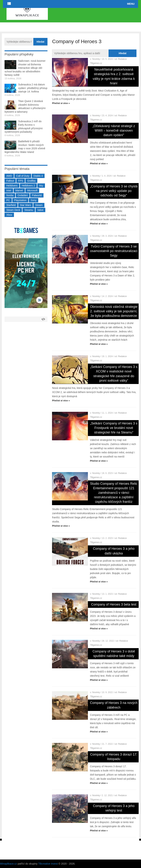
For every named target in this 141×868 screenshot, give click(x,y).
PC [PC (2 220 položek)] (8, 200)
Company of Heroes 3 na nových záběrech (114, 705)
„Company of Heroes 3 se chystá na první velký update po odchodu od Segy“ (114, 191)
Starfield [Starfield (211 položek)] (11, 205)
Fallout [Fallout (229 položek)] (10, 181)
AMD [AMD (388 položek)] (9, 176)
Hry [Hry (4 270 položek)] (41, 186)
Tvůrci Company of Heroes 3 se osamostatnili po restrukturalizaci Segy (114, 251)
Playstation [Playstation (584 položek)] (20, 200)
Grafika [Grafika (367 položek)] (31, 181)
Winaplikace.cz (8, 864)
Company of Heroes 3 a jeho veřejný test (114, 808)
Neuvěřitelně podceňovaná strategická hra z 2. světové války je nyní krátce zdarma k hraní (114, 76)
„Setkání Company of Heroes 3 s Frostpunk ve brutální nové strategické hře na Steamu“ (114, 428)
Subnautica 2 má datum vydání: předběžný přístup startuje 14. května (33, 88)
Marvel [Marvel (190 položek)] (19, 190)
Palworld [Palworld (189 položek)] (37, 195)
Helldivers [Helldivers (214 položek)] (12, 186)
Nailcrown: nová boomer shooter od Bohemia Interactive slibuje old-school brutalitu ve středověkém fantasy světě (25, 68)
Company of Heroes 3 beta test (114, 604)
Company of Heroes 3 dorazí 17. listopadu (114, 757)
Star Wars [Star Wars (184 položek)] (26, 205)
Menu (131, 4)
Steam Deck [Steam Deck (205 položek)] (13, 210)
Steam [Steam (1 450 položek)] (39, 205)
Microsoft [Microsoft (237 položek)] (32, 190)
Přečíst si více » (61, 103)
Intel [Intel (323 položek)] (9, 190)
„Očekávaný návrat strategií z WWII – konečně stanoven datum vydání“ (114, 131)
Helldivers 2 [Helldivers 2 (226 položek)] (28, 186)
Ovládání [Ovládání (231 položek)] (23, 195)
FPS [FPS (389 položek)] (21, 181)
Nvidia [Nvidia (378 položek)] (10, 195)
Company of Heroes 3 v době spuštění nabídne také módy (114, 654)
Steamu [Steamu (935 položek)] (29, 210)
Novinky (96, 59)
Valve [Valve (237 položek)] (40, 210)
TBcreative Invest (48, 864)
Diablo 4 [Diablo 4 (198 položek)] (38, 176)
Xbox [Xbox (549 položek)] (9, 215)
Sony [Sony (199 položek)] (34, 200)
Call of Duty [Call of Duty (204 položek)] (23, 176)
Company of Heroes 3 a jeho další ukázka (114, 551)
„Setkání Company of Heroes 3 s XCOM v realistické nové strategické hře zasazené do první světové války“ (114, 374)
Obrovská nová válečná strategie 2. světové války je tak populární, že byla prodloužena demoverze (114, 311)
